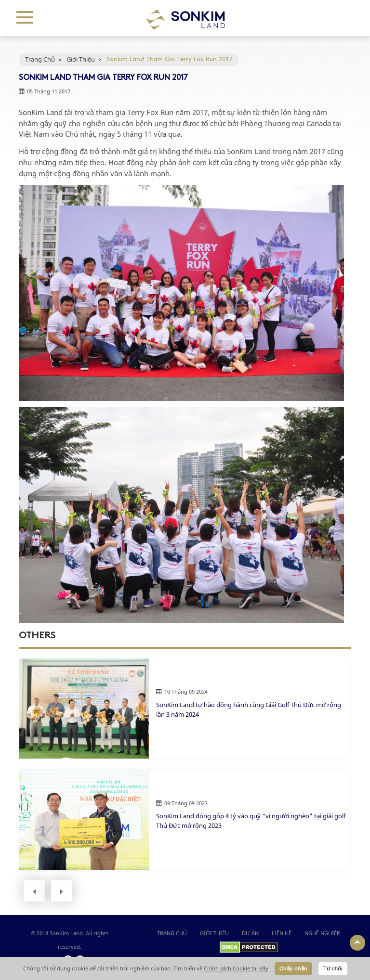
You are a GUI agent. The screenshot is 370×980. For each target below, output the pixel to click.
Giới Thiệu (81, 59)
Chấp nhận (293, 968)
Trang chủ (172, 933)
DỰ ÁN (250, 933)
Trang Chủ (40, 59)
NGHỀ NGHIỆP (322, 933)
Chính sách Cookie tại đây (236, 968)
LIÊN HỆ (282, 933)
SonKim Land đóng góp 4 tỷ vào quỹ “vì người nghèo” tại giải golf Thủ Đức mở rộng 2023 (251, 821)
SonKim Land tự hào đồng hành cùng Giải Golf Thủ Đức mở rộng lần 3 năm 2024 (249, 709)
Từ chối (333, 968)
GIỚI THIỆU (214, 933)
